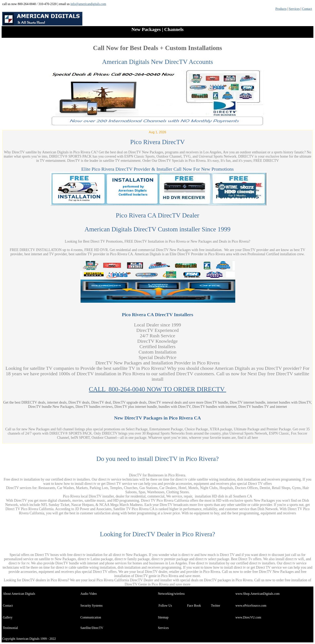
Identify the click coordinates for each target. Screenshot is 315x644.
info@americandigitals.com (88, 4)
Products (281, 9)
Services (294, 9)
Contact (307, 9)
